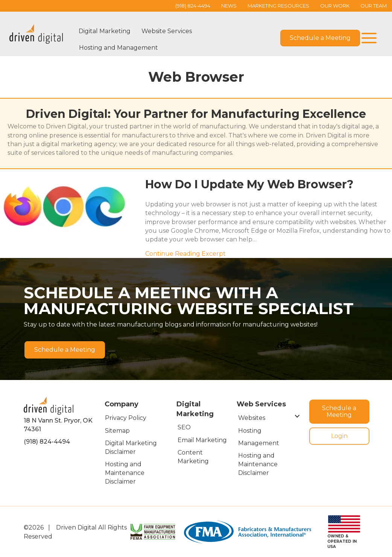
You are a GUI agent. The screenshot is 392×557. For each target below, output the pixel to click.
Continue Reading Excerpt (185, 254)
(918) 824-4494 (47, 442)
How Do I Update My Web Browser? (249, 184)
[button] (367, 38)
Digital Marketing (105, 31)
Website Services (167, 31)
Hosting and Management (119, 48)
